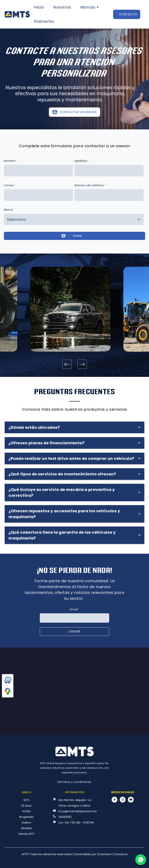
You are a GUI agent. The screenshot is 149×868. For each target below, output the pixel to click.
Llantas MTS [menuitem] (26, 834)
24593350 (65, 817)
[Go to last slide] (67, 364)
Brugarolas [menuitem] (26, 817)
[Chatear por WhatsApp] (141, 860)
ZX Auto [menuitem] (26, 806)
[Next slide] (82, 364)
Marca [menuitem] (26, 792)
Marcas (88, 7)
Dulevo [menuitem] (26, 823)
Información (75, 792)
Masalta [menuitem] (26, 828)
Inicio (39, 7)
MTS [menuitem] (26, 800)
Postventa (44, 21)
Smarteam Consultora (112, 854)
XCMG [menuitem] (26, 811)
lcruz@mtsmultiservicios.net (78, 811)
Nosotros (62, 7)
